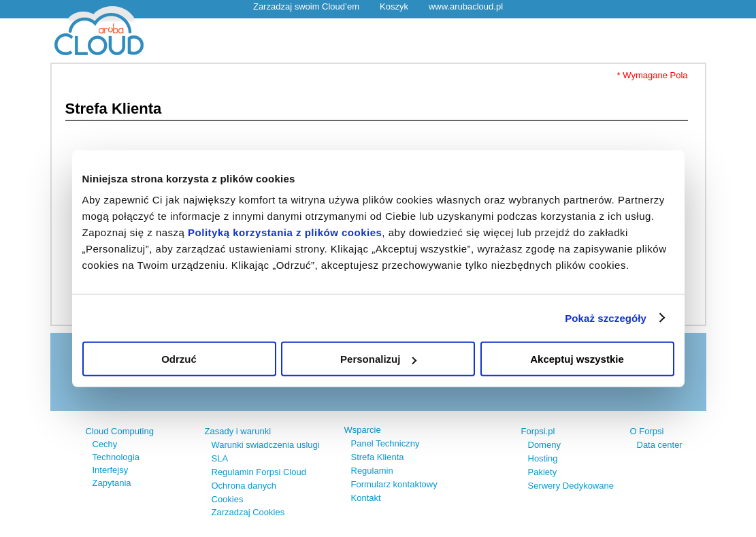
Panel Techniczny (385, 443)
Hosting (543, 458)
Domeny (544, 445)
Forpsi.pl (538, 431)
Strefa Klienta (378, 457)
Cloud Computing (120, 431)
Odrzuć (179, 359)
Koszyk (394, 6)
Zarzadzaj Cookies (248, 512)
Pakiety (543, 472)
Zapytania (112, 483)
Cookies (228, 499)
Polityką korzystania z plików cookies (285, 232)
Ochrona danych (244, 486)
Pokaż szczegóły (606, 318)
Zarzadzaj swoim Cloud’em (306, 6)
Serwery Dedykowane (571, 486)
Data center (660, 445)
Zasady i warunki (238, 431)
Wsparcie (363, 430)
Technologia (116, 457)
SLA (220, 458)
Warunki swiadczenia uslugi (266, 445)
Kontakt (366, 498)
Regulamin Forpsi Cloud (259, 472)
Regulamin (372, 471)
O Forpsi (647, 431)
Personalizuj (378, 359)
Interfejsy (111, 470)
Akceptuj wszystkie (577, 359)
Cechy (105, 444)
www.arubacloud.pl (466, 6)
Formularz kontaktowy (394, 484)
